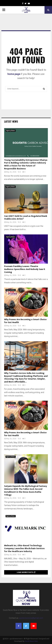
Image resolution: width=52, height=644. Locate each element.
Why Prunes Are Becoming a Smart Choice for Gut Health (25, 321)
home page (14, 74)
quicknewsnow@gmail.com (31, 618)
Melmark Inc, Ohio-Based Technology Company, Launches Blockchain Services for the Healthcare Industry (24, 548)
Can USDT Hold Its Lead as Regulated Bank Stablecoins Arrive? (26, 218)
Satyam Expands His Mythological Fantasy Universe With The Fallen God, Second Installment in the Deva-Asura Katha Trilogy (26, 490)
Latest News (11, 121)
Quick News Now (31, 641)
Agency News (11, 131)
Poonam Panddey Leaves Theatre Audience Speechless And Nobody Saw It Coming (25, 269)
